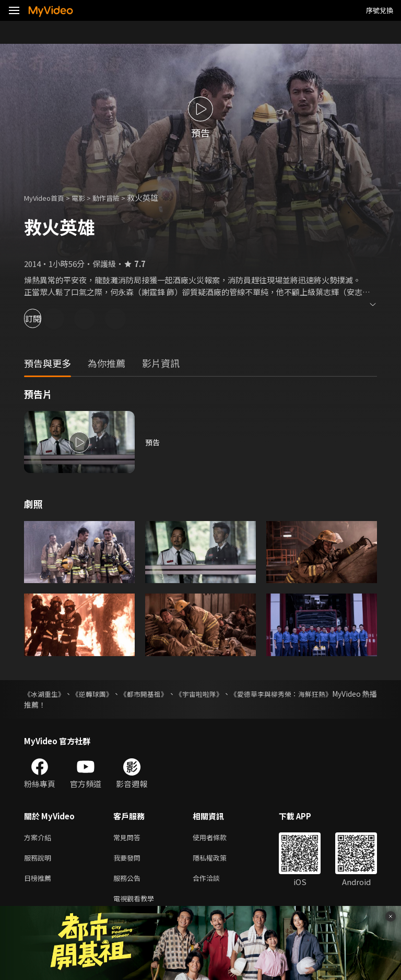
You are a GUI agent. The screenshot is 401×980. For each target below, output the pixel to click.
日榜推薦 (40, 882)
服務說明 (40, 860)
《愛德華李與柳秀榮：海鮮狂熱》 (322, 694)
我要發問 (129, 860)
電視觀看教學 (137, 904)
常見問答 (129, 838)
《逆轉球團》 (103, 694)
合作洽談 (215, 882)
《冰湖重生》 (46, 694)
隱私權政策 (219, 860)
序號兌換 (380, 10)
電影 (87, 197)
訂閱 (45, 318)
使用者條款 (219, 838)
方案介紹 (40, 838)
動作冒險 (117, 197)
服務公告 (129, 882)
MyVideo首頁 (48, 197)
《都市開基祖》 (164, 694)
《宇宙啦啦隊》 (229, 694)
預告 (153, 442)
